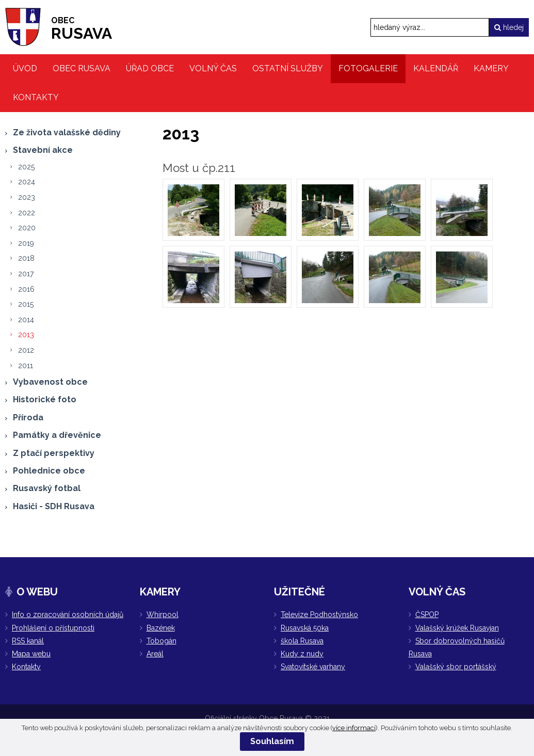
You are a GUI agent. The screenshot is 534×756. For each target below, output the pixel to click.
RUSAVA (82, 29)
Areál (155, 654)
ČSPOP (427, 615)
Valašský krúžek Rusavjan (457, 628)
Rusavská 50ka (305, 628)
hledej (509, 27)
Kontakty (26, 667)
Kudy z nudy (302, 654)
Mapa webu (31, 654)
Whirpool (163, 615)
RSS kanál (28, 641)
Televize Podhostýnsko (319, 615)
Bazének (161, 628)
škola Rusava (302, 641)
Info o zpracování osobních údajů (68, 615)
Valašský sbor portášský (456, 667)
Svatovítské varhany (313, 667)
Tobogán (161, 641)
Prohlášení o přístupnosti (53, 628)
